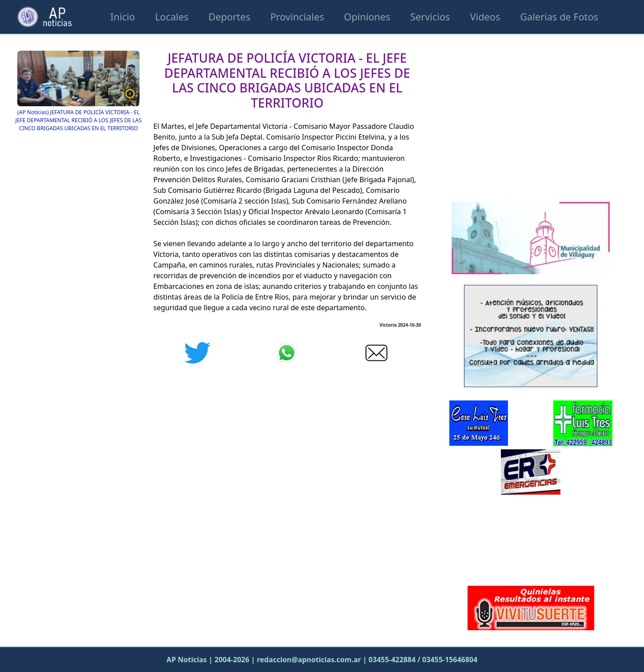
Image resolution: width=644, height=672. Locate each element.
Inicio (123, 17)
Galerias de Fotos (559, 17)
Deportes (229, 17)
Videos (485, 17)
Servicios (430, 17)
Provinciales (297, 17)
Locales (172, 17)
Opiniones (367, 17)
